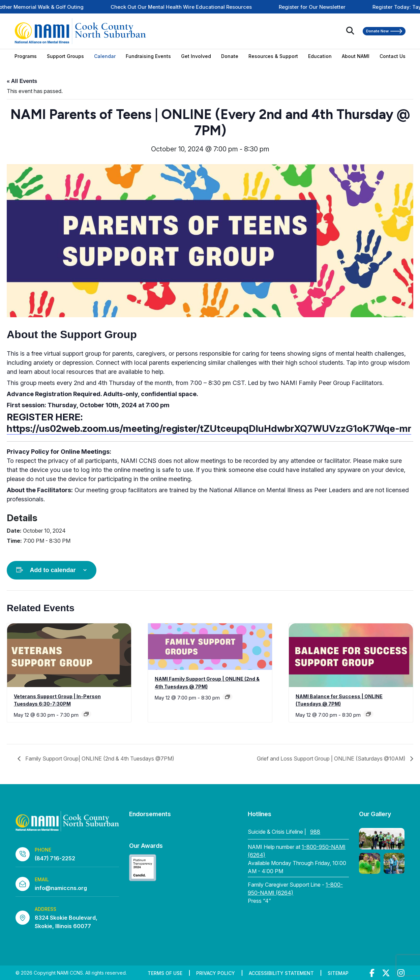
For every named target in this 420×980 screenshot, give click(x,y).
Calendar (105, 56)
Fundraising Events (148, 56)
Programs (26, 56)
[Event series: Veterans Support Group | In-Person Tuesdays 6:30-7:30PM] (86, 714)
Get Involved (196, 56)
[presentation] (69, 655)
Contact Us (393, 56)
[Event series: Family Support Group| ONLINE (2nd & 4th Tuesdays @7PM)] (228, 697)
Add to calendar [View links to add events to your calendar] (53, 570)
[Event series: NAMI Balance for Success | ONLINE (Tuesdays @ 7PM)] (368, 714)
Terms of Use (165, 973)
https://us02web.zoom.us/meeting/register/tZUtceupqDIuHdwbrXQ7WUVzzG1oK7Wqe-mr (209, 428)
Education (320, 56)
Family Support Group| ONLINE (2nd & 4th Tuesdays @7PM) (99, 759)
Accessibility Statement (281, 973)
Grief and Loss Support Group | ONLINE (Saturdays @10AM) (332, 759)
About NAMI (356, 56)
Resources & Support (273, 56)
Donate (230, 56)
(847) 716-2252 (55, 858)
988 (315, 832)
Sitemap (338, 973)
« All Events (22, 81)
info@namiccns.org (61, 888)
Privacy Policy (216, 973)
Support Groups (65, 56)
